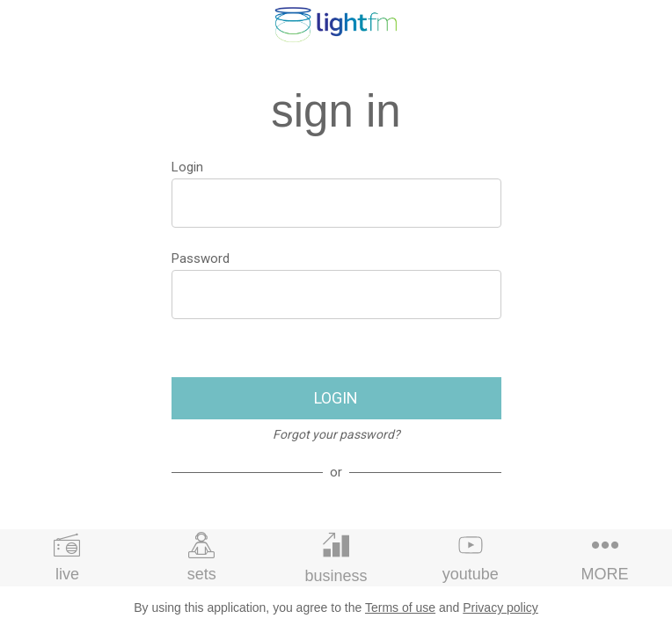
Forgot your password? (336, 434)
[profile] (647, 25)
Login (187, 167)
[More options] (605, 558)
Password (201, 258)
